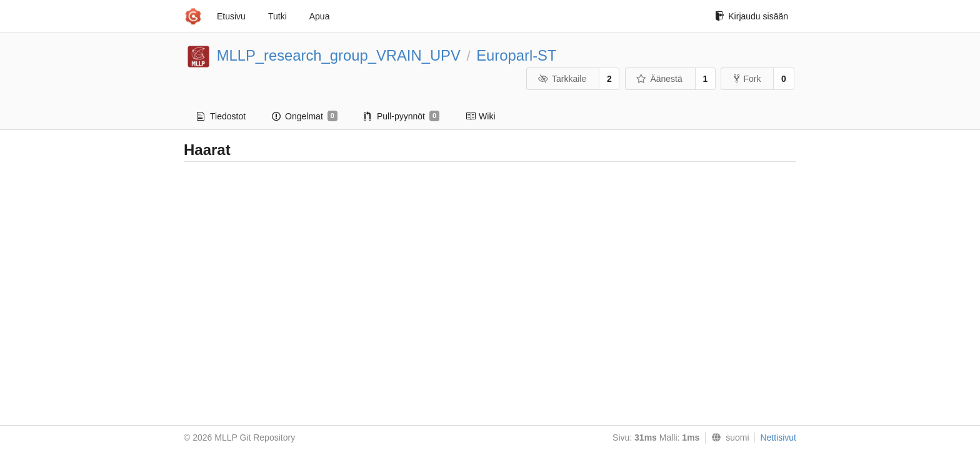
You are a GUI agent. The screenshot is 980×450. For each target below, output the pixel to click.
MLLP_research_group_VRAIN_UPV (339, 55)
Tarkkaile (562, 79)
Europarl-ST (516, 55)
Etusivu (231, 16)
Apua (320, 16)
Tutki (277, 16)
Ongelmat (305, 116)
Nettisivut (778, 437)
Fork (747, 79)
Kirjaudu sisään (752, 16)
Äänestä (659, 79)
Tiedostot (221, 116)
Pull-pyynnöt (402, 116)
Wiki (480, 116)
